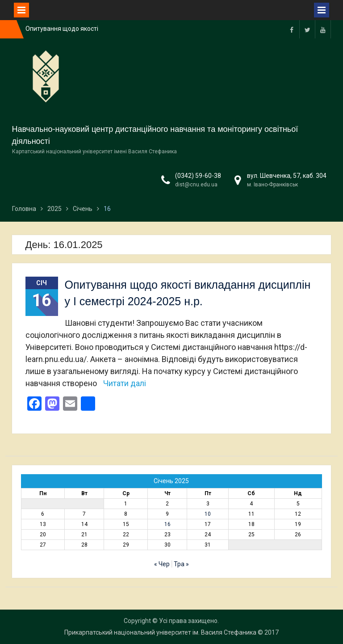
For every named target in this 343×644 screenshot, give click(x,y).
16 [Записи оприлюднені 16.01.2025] (167, 524)
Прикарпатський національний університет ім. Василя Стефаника (160, 632)
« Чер (162, 564)
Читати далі (125, 383)
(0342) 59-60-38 (198, 176)
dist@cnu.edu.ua (196, 185)
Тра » (181, 564)
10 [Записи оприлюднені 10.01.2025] (208, 514)
